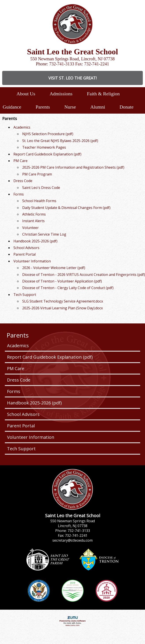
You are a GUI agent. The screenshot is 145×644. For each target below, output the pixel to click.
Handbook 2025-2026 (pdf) (34, 403)
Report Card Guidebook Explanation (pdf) (50, 357)
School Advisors (23, 414)
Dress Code (19, 380)
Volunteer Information (31, 437)
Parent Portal (21, 426)
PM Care (16, 368)
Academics (18, 346)
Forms (14, 391)
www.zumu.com (73, 625)
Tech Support (21, 449)
